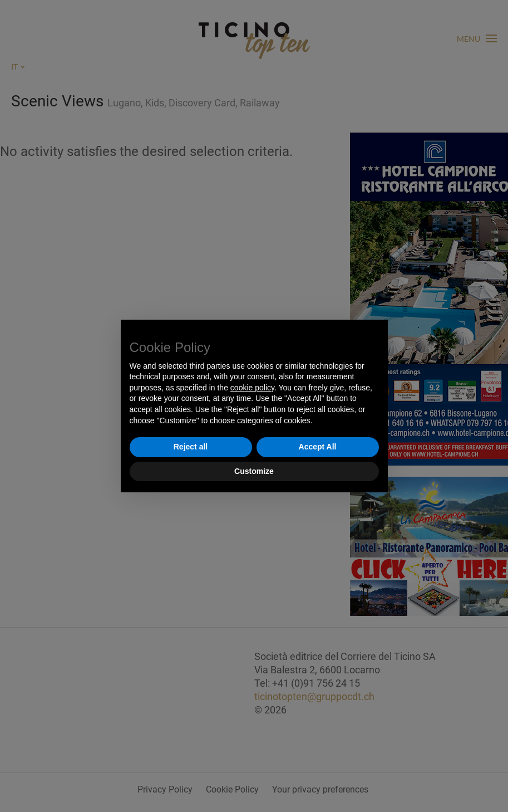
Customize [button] (254, 471)
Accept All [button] (318, 447)
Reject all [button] (191, 447)
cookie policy (252, 388)
